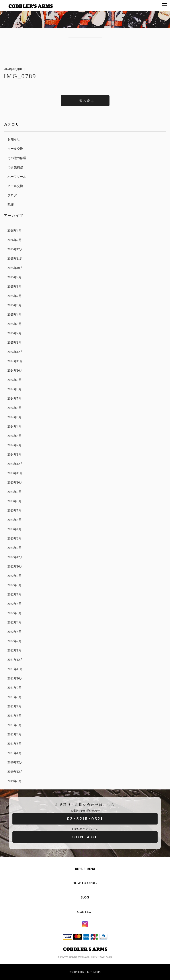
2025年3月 (15, 324)
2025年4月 (15, 315)
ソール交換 (15, 149)
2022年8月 (15, 585)
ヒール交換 (15, 186)
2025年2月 (15, 333)
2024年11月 (15, 361)
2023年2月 (15, 548)
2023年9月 (15, 492)
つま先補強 (15, 167)
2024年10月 (15, 371)
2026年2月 (15, 240)
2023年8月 (15, 501)
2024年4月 (15, 427)
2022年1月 (15, 650)
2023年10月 (15, 483)
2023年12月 (15, 464)
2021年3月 (15, 744)
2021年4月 (15, 734)
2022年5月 (15, 613)
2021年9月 (15, 688)
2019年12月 (15, 772)
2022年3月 (15, 632)
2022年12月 (15, 557)
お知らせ (14, 139)
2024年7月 (15, 399)
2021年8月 (15, 697)
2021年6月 (15, 716)
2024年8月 (15, 389)
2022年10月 (15, 567)
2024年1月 (15, 455)
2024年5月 (15, 417)
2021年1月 (15, 753)
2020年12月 (15, 762)
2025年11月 (15, 259)
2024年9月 (15, 380)
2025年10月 (15, 268)
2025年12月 (15, 249)
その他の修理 (17, 158)
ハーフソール (17, 177)
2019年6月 (15, 781)
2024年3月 (15, 436)
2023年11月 (15, 473)
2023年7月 (15, 511)
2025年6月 (15, 305)
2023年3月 (15, 539)
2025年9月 (15, 277)
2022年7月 (15, 595)
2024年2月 (15, 445)
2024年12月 (15, 352)
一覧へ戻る (85, 101)
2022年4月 (15, 622)
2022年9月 (15, 576)
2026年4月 (15, 231)
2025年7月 (15, 296)
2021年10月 (15, 678)
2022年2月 (15, 641)
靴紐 (11, 205)
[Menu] (165, 6)
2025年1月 (15, 343)
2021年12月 (15, 660)
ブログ (12, 195)
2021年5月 (15, 725)
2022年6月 (15, 604)
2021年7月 (15, 706)
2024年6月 (15, 408)
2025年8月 (15, 287)
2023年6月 (15, 520)
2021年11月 (15, 669)
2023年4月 (15, 529)
